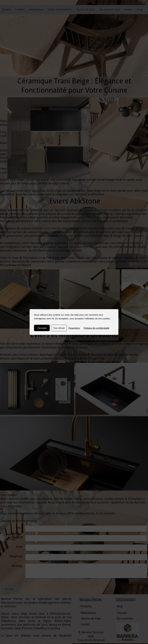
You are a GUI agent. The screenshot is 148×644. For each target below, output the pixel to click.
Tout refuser (59, 328)
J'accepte (42, 328)
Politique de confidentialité (96, 328)
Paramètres (74, 328)
